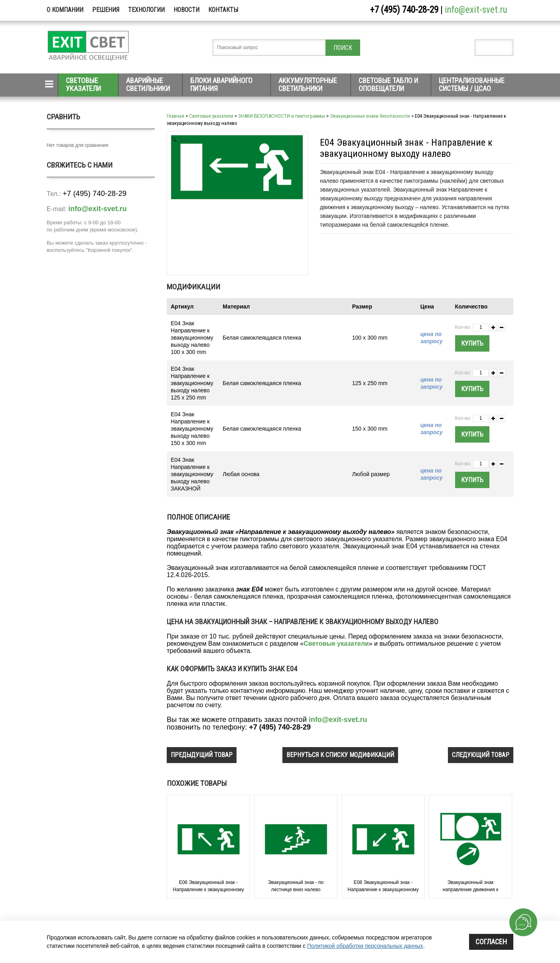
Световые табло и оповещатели (388, 84)
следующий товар (481, 755)
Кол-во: (463, 327)
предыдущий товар (202, 755)
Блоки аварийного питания (221, 84)
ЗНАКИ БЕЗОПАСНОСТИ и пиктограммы (282, 116)
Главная (175, 116)
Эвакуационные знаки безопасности (370, 116)
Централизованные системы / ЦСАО (472, 84)
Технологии (146, 10)
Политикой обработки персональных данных (365, 946)
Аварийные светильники (148, 84)
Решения (106, 10)
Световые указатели (83, 84)
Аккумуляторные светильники (308, 84)
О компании (65, 10)
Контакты (223, 10)
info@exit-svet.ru (476, 10)
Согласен (491, 942)
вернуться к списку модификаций (340, 755)
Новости (186, 10)
